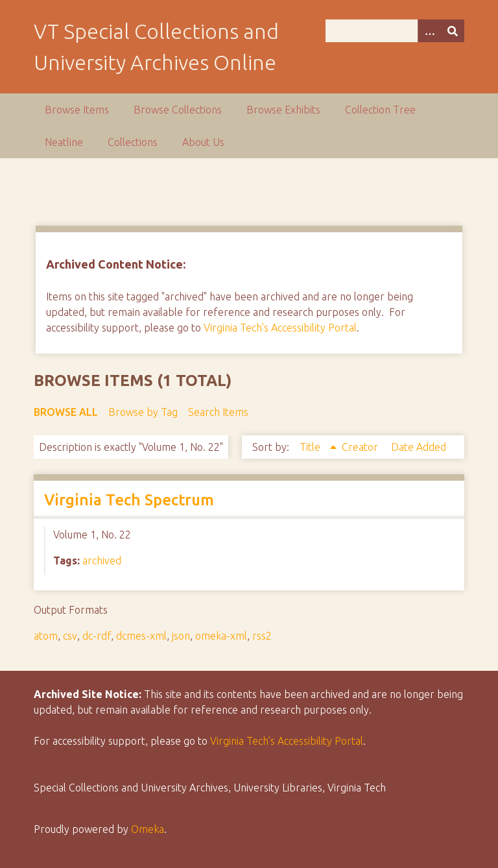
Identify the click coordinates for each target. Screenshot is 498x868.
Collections (133, 142)
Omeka (148, 829)
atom (46, 636)
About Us (203, 142)
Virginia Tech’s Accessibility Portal (287, 741)
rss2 (262, 636)
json (181, 636)
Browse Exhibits (283, 110)
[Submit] (453, 31)
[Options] (429, 31)
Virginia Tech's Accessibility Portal (280, 328)
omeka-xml (221, 636)
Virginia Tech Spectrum (129, 500)
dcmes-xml (141, 636)
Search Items (218, 412)
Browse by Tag (143, 412)
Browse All (66, 412)
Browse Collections (178, 110)
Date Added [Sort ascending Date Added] (419, 447)
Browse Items (77, 110)
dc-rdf (97, 636)
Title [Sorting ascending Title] (311, 447)
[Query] (395, 31)
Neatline (64, 142)
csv (70, 636)
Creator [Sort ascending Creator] (361, 447)
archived (102, 561)
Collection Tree (380, 110)
